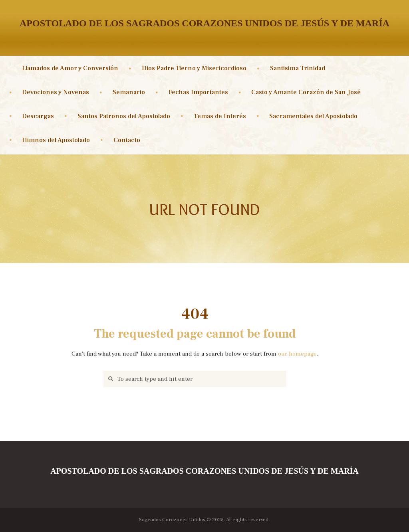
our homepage (297, 354)
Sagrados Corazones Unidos (172, 519)
